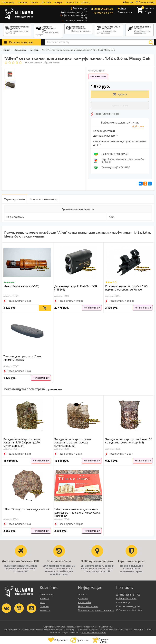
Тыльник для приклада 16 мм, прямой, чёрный (22, 358)
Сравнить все (54, 389)
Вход (123, 8)
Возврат (59, 2)
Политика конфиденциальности (96, 610)
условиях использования (94, 633)
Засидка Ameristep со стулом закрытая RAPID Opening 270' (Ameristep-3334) (22, 442)
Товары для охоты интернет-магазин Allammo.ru (89, 627)
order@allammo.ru (126, 598)
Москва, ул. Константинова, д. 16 (74, 10)
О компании (8, 2)
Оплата (35, 2)
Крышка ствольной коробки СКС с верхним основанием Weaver (127, 288)
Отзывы (44, 606)
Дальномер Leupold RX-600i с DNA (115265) (76, 288)
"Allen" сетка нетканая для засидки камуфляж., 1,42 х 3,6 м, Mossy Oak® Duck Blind (77, 513)
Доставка (46, 2)
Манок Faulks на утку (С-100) (21, 286)
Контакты (23, 2)
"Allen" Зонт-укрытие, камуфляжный (26, 509)
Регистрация (125, 12)
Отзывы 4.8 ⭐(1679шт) (78, 2)
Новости (44, 598)
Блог (42, 602)
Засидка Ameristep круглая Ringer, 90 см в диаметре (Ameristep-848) (129, 441)
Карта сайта (85, 602)
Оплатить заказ (145, 2)
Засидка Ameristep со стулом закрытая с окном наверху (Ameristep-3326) (73, 442)
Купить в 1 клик (120, 106)
